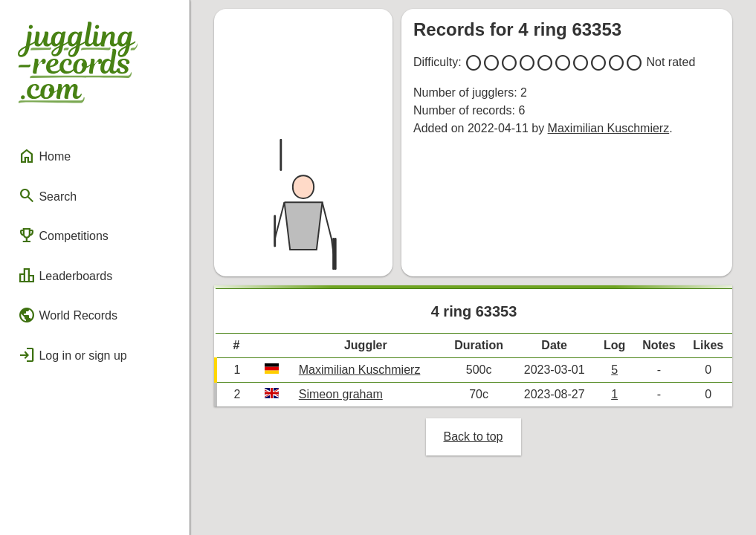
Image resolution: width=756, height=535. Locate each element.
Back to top (473, 437)
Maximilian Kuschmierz (609, 128)
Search (47, 195)
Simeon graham (341, 394)
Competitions (63, 236)
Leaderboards (65, 276)
